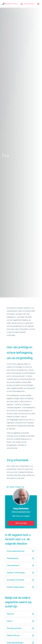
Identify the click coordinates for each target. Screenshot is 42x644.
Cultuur (20, 621)
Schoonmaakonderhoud (20, 551)
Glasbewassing (20, 558)
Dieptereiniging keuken (20, 587)
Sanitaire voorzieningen (20, 573)
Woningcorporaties (20, 628)
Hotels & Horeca (20, 635)
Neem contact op (17, 487)
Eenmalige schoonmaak (20, 580)
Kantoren (20, 614)
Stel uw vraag (21, 523)
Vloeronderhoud (20, 565)
